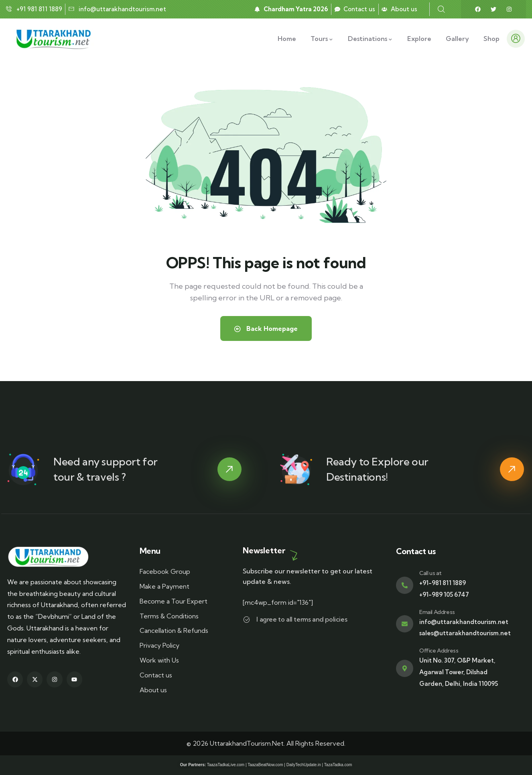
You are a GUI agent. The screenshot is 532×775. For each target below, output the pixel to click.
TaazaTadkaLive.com (226, 765)
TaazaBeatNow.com (265, 765)
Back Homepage (266, 328)
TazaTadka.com (338, 765)
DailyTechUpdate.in (304, 765)
